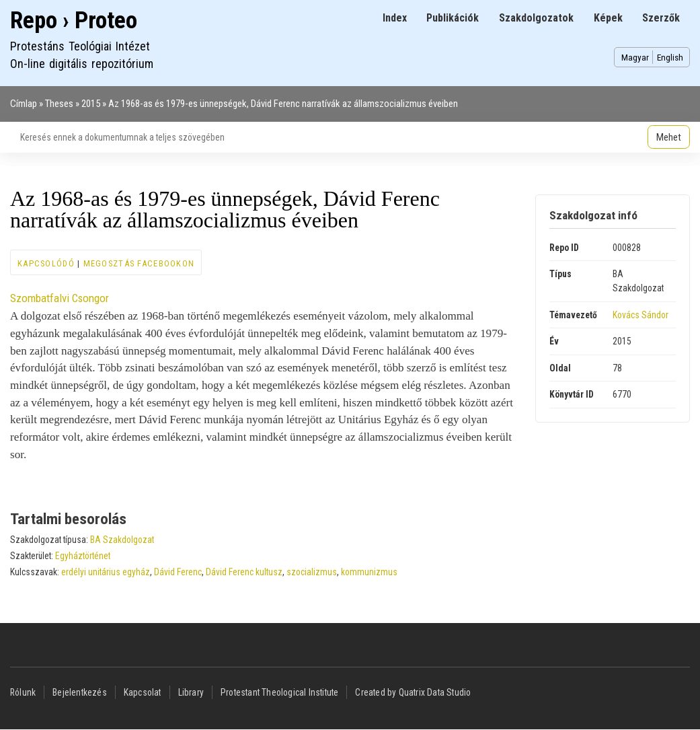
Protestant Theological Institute (279, 692)
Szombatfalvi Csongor (60, 298)
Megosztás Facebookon (139, 263)
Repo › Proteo (74, 21)
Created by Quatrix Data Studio (413, 692)
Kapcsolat (143, 692)
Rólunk (23, 692)
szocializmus (312, 572)
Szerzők (661, 18)
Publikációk (453, 18)
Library (191, 692)
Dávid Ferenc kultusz (244, 572)
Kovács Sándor (640, 315)
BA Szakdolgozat (122, 540)
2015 (91, 104)
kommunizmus (369, 572)
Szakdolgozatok (536, 18)
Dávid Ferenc (178, 572)
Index (395, 18)
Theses (59, 104)
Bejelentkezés (80, 692)
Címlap (24, 104)
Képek (608, 18)
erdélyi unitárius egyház (106, 572)
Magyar (635, 57)
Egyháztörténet (83, 556)
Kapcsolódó (46, 263)
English (670, 57)
